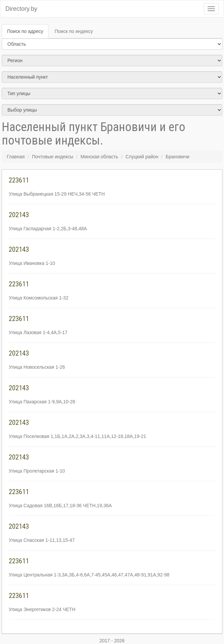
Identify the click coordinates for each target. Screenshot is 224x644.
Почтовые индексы (53, 157)
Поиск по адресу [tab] (25, 31)
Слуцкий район (142, 157)
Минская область (100, 157)
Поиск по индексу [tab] (74, 31)
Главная (16, 157)
